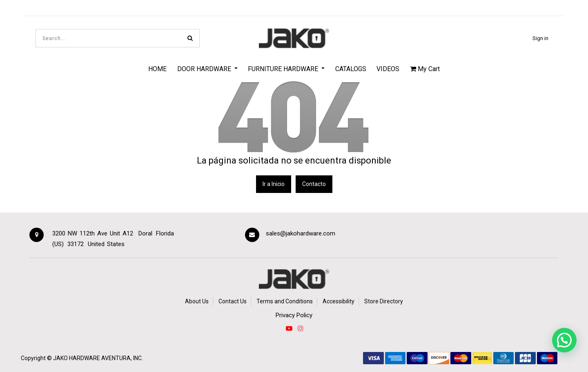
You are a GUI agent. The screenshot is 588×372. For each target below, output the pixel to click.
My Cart (425, 69)
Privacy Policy (294, 315)
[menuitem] (157, 69)
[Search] (190, 38)
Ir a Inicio (274, 184)
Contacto (314, 184)
